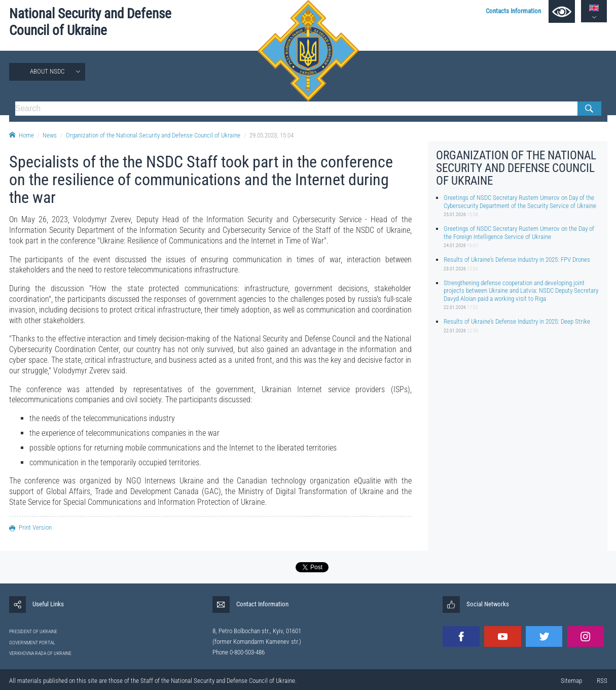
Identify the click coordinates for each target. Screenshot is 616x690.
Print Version (30, 527)
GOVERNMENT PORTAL (32, 643)
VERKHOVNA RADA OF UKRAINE (40, 653)
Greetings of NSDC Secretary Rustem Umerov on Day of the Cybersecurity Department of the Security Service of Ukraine (520, 201)
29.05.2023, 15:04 (271, 135)
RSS (602, 681)
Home (22, 135)
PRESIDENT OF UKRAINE (33, 631)
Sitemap (571, 681)
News (50, 135)
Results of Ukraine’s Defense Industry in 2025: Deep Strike (517, 321)
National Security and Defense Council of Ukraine (90, 22)
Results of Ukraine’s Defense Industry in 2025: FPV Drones (517, 260)
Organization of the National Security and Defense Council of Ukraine (153, 135)
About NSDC (47, 71)
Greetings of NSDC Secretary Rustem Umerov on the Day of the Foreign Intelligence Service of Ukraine (519, 232)
